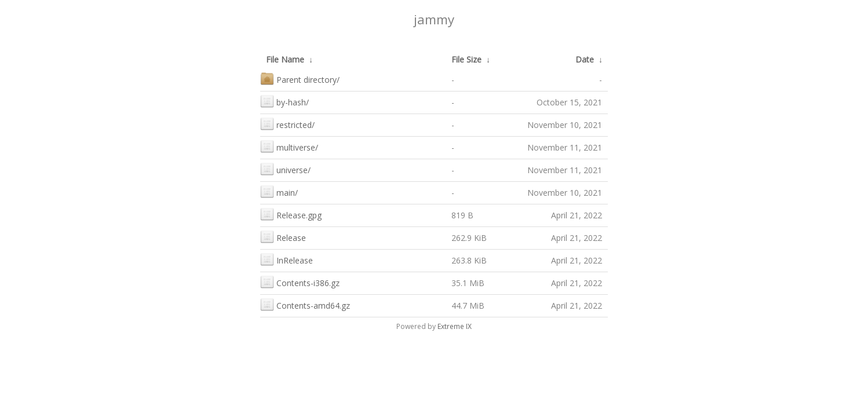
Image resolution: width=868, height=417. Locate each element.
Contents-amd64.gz (305, 304)
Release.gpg (291, 214)
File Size (466, 59)
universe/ (285, 169)
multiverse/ (289, 146)
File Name (285, 59)
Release (283, 237)
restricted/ (287, 124)
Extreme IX (455, 326)
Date (585, 59)
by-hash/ (285, 101)
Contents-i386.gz (300, 282)
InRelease (287, 259)
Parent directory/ (300, 78)
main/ (279, 191)
